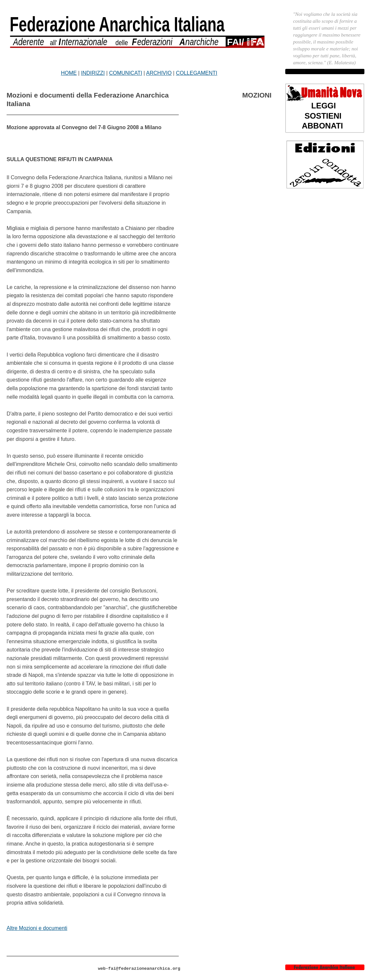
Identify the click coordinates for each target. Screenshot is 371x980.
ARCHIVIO (159, 73)
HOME (69, 73)
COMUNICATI (126, 73)
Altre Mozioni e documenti (37, 928)
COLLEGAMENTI (196, 73)
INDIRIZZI (93, 73)
